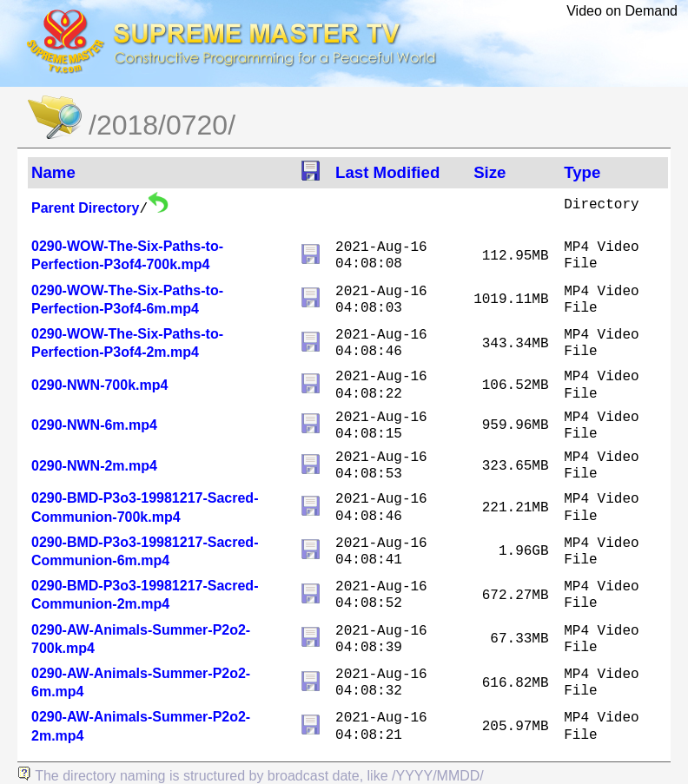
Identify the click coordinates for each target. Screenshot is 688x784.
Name (53, 172)
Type (582, 172)
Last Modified (387, 172)
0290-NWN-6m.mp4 (94, 425)
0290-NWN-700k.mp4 (99, 385)
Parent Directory (86, 208)
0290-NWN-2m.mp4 (94, 466)
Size (490, 172)
